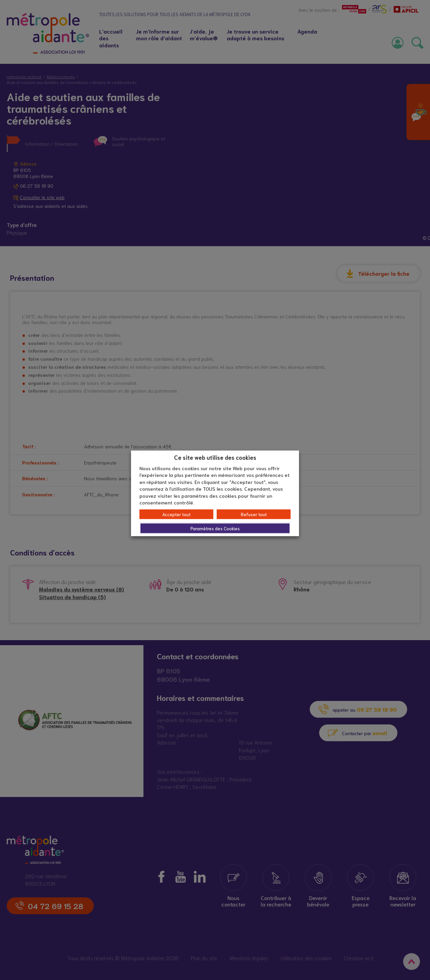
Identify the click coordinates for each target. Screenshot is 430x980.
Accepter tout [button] (176, 514)
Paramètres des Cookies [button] (215, 528)
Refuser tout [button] (254, 514)
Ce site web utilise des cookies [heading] (215, 457)
